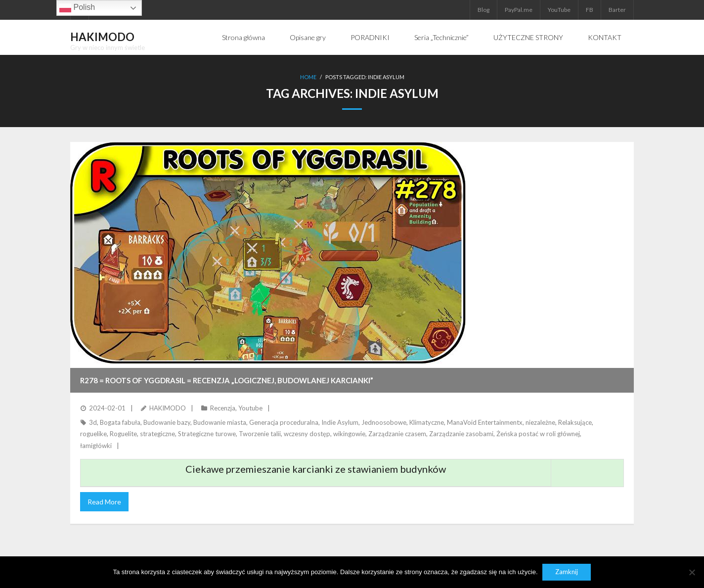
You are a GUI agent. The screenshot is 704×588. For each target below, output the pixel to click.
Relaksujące (575, 422)
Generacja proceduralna (284, 422)
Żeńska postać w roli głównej (538, 434)
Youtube (250, 408)
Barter (617, 10)
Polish (77, 8)
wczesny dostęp (307, 434)
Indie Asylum (340, 422)
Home (308, 77)
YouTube (559, 10)
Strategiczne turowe (207, 434)
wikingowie (349, 434)
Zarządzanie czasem (397, 434)
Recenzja (223, 408)
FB (590, 10)
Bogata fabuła (120, 422)
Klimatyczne (427, 422)
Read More (104, 502)
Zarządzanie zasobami (461, 434)
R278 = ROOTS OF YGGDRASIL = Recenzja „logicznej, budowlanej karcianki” (227, 380)
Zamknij (567, 572)
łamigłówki (96, 445)
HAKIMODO (168, 408)
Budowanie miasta (220, 422)
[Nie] (692, 572)
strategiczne (157, 434)
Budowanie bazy (167, 422)
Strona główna (243, 37)
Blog (484, 10)
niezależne (540, 422)
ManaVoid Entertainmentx (485, 422)
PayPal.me (519, 10)
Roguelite (123, 434)
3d (93, 422)
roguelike (93, 434)
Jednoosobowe (384, 422)
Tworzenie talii (260, 434)
